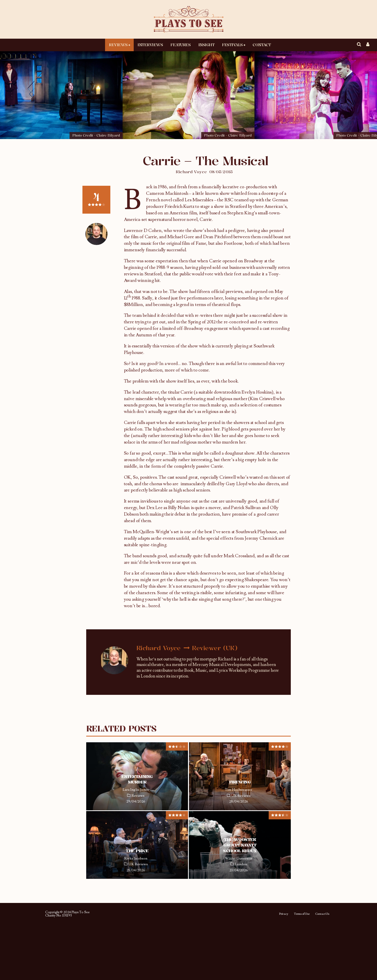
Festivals (232, 45)
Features (180, 45)
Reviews (118, 45)
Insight (206, 45)
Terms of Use (302, 914)
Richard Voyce (191, 172)
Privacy (284, 914)
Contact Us (322, 914)
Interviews (150, 45)
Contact (262, 45)
